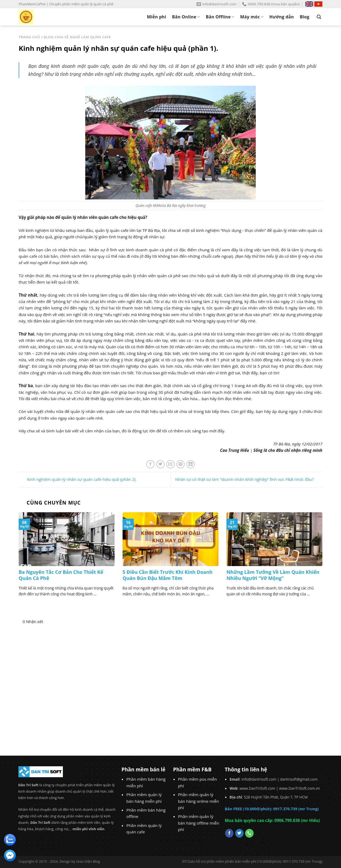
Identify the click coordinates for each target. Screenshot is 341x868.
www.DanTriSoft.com (257, 788)
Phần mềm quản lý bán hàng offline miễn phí (199, 823)
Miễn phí (156, 17)
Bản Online (186, 17)
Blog (305, 17)
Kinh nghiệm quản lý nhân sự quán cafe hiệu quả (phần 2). (78, 479)
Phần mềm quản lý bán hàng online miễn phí (198, 801)
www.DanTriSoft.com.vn (300, 788)
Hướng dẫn (282, 17)
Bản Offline (220, 17)
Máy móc (252, 17)
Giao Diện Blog (88, 861)
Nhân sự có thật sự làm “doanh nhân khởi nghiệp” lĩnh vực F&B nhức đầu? (249, 479)
